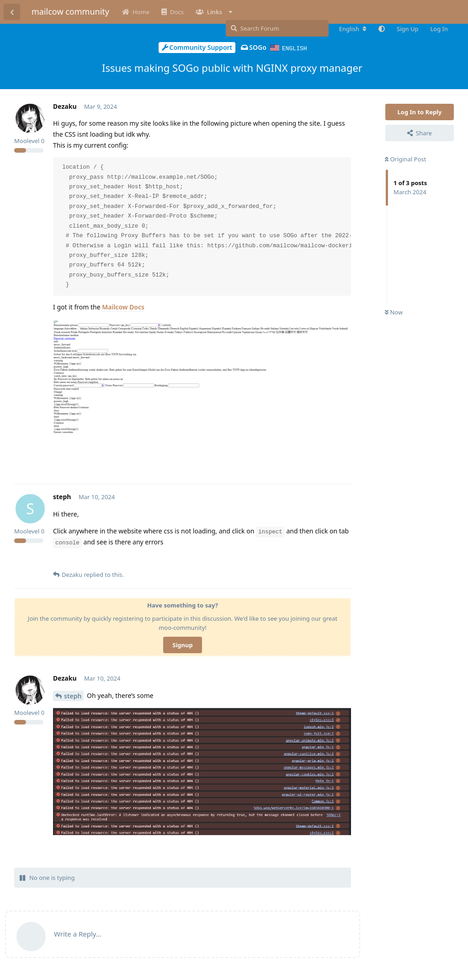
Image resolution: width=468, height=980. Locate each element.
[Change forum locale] (353, 29)
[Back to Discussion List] (12, 12)
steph (73, 695)
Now (394, 312)
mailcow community (70, 11)
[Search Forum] (277, 28)
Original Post (405, 159)
